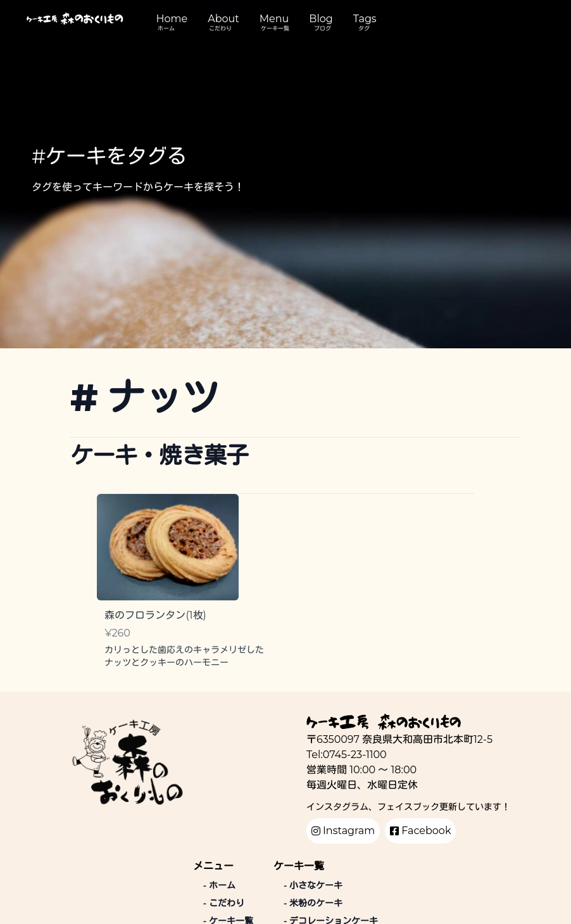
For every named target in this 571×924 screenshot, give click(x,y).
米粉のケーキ (313, 903)
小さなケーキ (313, 885)
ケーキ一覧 (275, 28)
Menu (274, 19)
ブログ (323, 28)
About (223, 19)
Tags (365, 19)
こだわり (220, 28)
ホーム (166, 28)
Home (172, 19)
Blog (321, 19)
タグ (364, 28)
